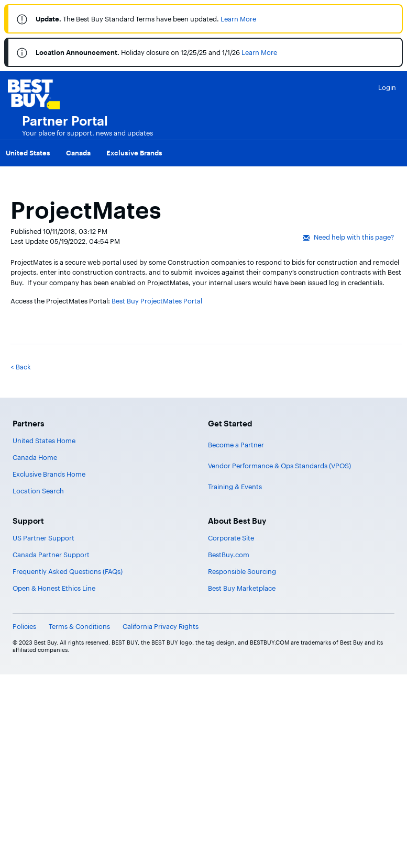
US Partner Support (43, 538)
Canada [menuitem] (78, 153)
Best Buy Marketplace (242, 588)
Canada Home (35, 457)
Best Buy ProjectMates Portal (157, 301)
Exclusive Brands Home (49, 474)
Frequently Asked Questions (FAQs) (68, 571)
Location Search (38, 491)
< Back (21, 367)
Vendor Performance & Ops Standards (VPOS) (279, 466)
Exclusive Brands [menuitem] (134, 153)
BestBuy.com (229, 555)
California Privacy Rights (161, 626)
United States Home (44, 441)
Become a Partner (236, 445)
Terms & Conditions (79, 626)
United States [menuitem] (28, 153)
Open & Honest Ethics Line (54, 588)
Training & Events (235, 487)
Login (387, 87)
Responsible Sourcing (242, 571)
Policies (24, 626)
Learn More (238, 19)
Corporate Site (231, 538)
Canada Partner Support (51, 555)
